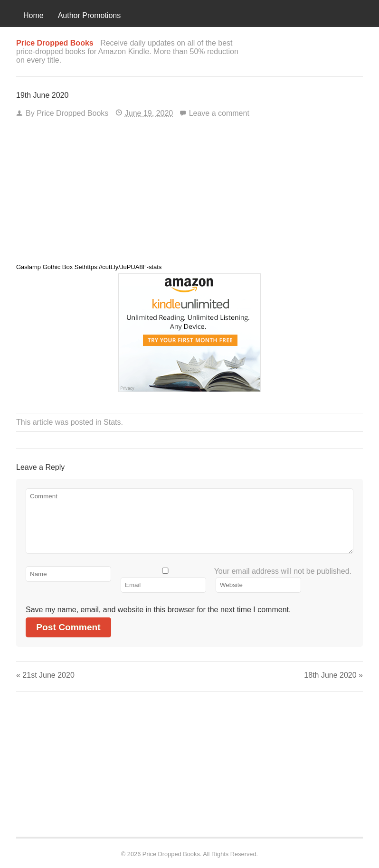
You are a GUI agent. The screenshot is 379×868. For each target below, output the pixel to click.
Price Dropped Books (72, 113)
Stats (112, 422)
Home (33, 15)
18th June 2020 (333, 675)
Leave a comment (219, 113)
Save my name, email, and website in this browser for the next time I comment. (158, 610)
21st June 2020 (45, 675)
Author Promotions (90, 15)
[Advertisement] (189, 194)
